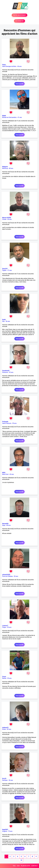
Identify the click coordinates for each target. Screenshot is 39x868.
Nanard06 (5, 524)
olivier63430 (6, 575)
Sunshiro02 (6, 371)
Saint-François (7, 423)
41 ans (20, 117)
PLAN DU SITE (26, 866)
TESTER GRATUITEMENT (20, 15)
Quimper (5, 780)
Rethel (4, 678)
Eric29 (4, 779)
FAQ (14, 866)
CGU (18, 866)
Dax (3, 321)
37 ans (10, 270)
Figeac (4, 270)
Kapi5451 (5, 830)
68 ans (11, 168)
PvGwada (5, 422)
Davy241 (5, 269)
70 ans (10, 831)
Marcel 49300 (7, 218)
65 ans (12, 474)
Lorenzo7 (5, 626)
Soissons (5, 372)
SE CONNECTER (19, 21)
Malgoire (5, 167)
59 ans (9, 219)
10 (21, 860)
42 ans (11, 372)
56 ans (8, 321)
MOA (4, 473)
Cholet (4, 219)
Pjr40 (4, 320)
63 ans (9, 729)
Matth (4, 116)
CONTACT (34, 866)
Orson (4, 677)
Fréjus (4, 627)
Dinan (4, 729)
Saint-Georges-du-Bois (9, 66)
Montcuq (5, 168)
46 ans (19, 66)
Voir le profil (19, 84)
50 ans (16, 576)
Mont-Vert (5, 474)
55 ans (14, 423)
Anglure (5, 831)
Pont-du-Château (7, 576)
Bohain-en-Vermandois (9, 117)
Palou (4, 65)
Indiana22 (5, 728)
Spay (4, 525)
